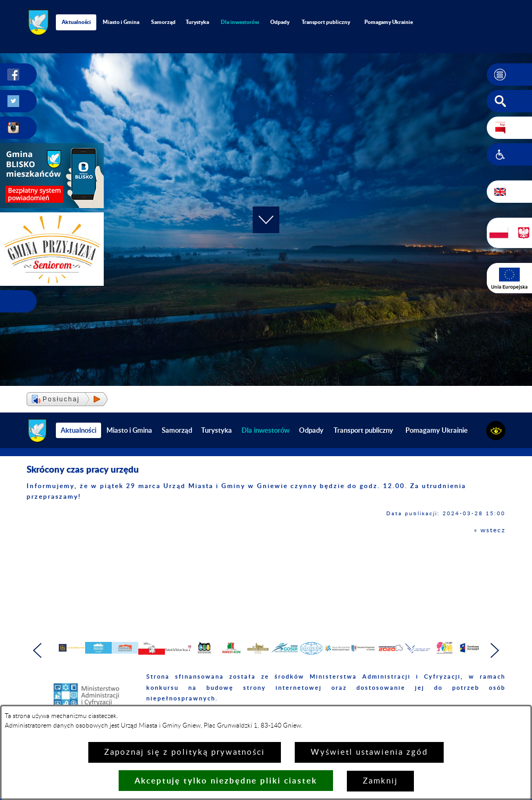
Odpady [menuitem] (280, 22)
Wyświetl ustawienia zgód (369, 752)
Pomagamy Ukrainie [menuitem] (389, 22)
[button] (509, 75)
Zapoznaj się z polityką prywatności (185, 752)
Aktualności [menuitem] (76, 22)
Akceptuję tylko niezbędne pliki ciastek (226, 781)
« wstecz (490, 530)
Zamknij (380, 781)
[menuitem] (240, 22)
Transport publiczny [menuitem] (326, 22)
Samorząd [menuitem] (163, 22)
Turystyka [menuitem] (197, 22)
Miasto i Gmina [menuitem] (121, 22)
